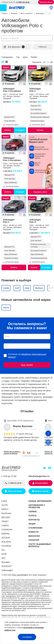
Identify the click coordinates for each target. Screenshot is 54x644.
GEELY (5, 509)
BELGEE (6, 517)
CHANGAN (7, 529)
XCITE (5, 505)
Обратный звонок (15, 491)
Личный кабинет (42, 483)
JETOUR (6, 538)
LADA (4, 501)
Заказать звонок (46, 2)
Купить (8, 130)
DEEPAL (6, 534)
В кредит (20, 130)
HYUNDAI (6, 546)
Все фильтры (14, 47)
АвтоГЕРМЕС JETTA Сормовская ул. (21, 421)
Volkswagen (14, 90)
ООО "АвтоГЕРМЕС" (20, 575)
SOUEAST (7, 566)
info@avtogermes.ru (39, 476)
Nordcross (6, 513)
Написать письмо (42, 491)
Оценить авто (40, 192)
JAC (3, 558)
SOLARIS (6, 542)
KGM (4, 554)
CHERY (5, 525)
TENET (5, 521)
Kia (3, 550)
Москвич (6, 562)
